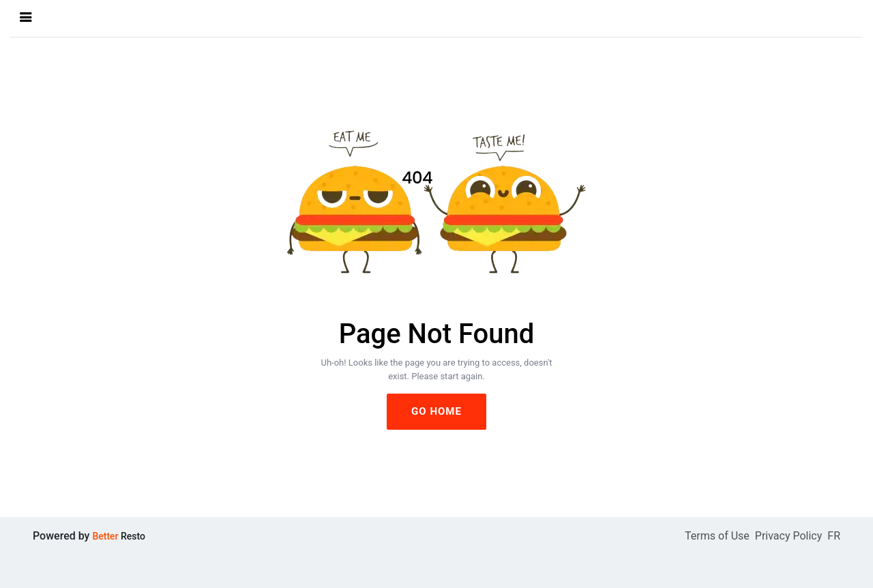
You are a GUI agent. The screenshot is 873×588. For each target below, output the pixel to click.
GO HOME (436, 411)
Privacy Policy (789, 536)
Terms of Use (717, 536)
